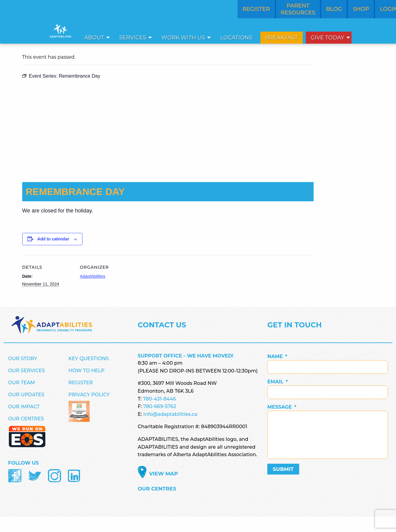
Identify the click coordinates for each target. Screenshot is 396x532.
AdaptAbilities (93, 276)
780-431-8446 (159, 399)
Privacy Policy (89, 395)
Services (133, 38)
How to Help (87, 371)
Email (278, 382)
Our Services (27, 371)
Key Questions (89, 359)
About (94, 38)
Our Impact (24, 407)
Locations (236, 38)
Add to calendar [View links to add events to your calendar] (53, 239)
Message (282, 407)
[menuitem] (95, 38)
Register (81, 383)
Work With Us (183, 38)
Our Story (23, 359)
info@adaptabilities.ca (170, 414)
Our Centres (26, 419)
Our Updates (26, 395)
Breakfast (282, 38)
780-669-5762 (160, 406)
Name (277, 356)
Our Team (21, 383)
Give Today (327, 38)
